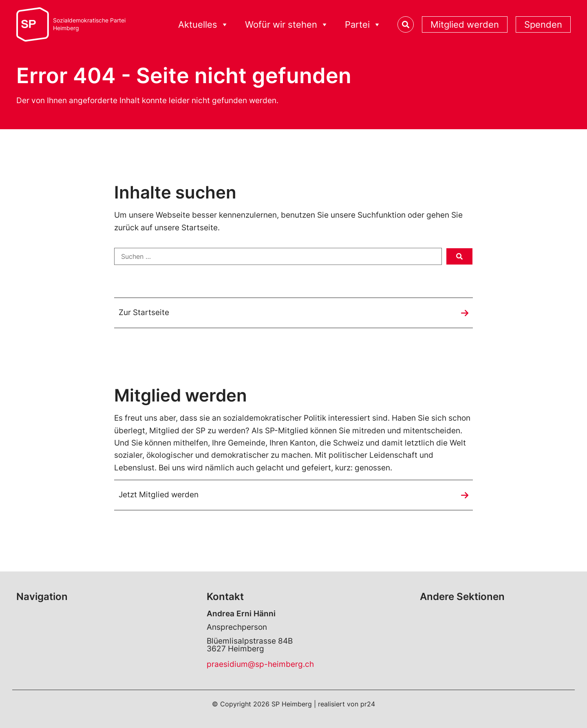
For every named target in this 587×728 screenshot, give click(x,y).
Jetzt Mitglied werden (159, 495)
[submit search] (459, 256)
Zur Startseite (144, 312)
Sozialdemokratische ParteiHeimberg (89, 24)
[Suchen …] (278, 256)
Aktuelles (203, 25)
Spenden (543, 24)
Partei (363, 25)
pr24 (368, 704)
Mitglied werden (465, 24)
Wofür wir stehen (287, 25)
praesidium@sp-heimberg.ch (260, 664)
